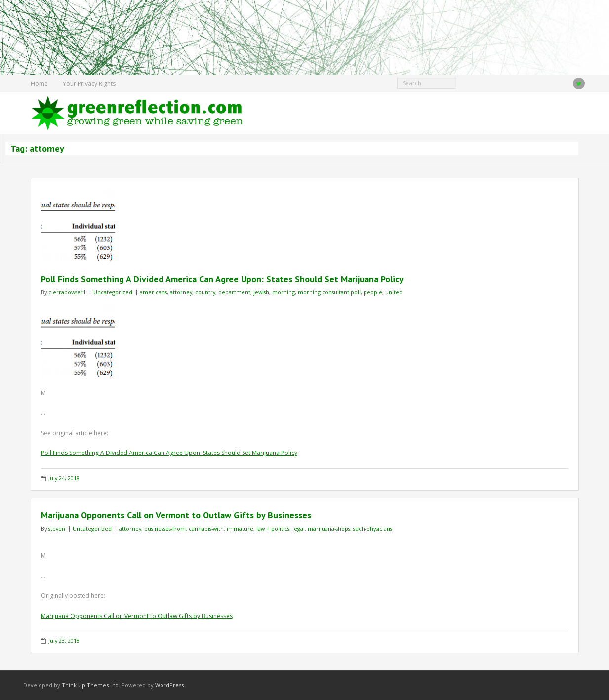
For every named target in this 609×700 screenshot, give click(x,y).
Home (39, 84)
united (394, 292)
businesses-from (165, 528)
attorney (181, 292)
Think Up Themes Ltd (90, 685)
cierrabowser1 (67, 292)
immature (240, 528)
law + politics (273, 528)
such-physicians (373, 528)
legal (299, 528)
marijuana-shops (329, 528)
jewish (261, 292)
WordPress (169, 685)
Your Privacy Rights (89, 84)
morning (284, 292)
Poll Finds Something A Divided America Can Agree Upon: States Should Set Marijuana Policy (222, 279)
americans (153, 292)
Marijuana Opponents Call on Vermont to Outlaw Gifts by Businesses (176, 515)
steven (57, 528)
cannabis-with (206, 528)
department (234, 292)
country (205, 292)
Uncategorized (113, 292)
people (373, 292)
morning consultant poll (329, 292)
